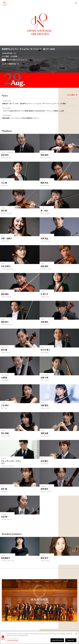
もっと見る (72, 95)
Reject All (71, 640)
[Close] (76, 634)
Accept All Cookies (57, 640)
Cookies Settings (12, 640)
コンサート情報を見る (10, 64)
